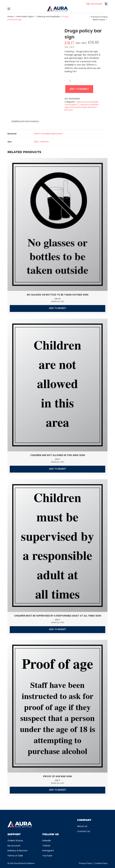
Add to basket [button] (58, 309)
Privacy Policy (86, 863)
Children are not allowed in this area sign (58, 456)
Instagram (48, 850)
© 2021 (11, 863)
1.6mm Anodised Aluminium (48, 134)
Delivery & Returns (17, 850)
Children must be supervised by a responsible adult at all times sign (58, 616)
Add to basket (80, 89)
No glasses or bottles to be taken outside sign (58, 295)
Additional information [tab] (25, 122)
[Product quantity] (71, 81)
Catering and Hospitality (48, 16)
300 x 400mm (41, 142)
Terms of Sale (15, 856)
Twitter (46, 846)
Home (10, 16)
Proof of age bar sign (57, 777)
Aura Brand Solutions (24, 863)
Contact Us (84, 831)
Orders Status (15, 840)
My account (94, 4)
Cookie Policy (101, 863)
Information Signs (25, 16)
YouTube (47, 856)
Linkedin (47, 840)
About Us (82, 826)
